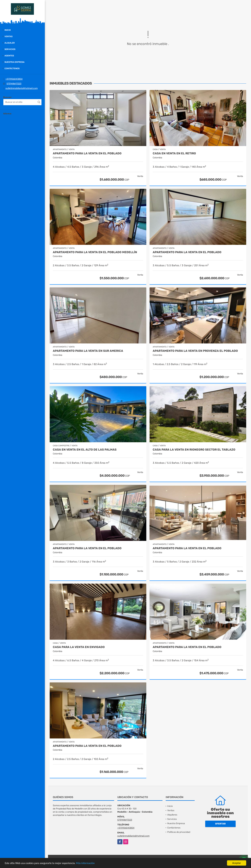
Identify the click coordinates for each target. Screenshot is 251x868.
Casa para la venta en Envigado (79, 647)
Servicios (10, 49)
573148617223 (14, 84)
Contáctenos (12, 68)
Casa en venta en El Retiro (174, 153)
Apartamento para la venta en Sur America (88, 351)
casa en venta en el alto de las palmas (85, 450)
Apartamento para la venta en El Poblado (187, 252)
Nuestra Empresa (14, 62)
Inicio (8, 30)
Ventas (8, 36)
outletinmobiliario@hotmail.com (22, 88)
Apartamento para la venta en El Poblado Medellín (95, 252)
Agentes (9, 56)
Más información (85, 863)
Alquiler (10, 43)
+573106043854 (14, 79)
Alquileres (172, 815)
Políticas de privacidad (179, 832)
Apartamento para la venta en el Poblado (87, 153)
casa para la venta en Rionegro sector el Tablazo (194, 450)
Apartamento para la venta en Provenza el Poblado (195, 351)
